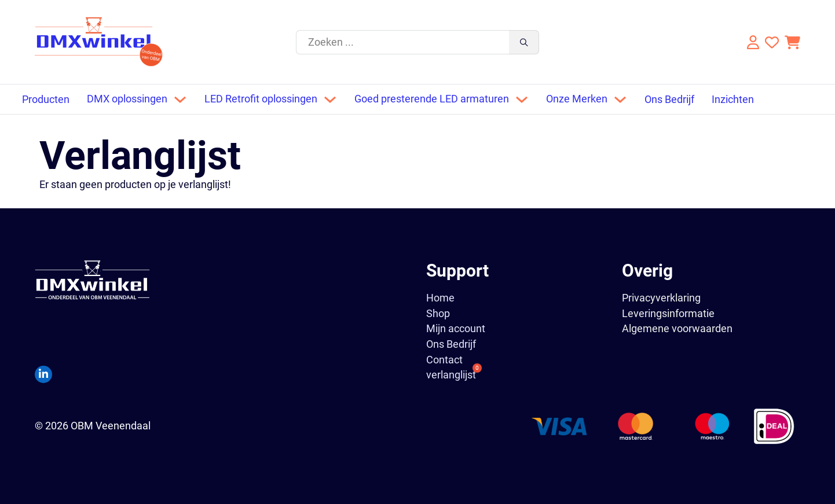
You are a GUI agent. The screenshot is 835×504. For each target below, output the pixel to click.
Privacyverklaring (661, 298)
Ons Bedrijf (669, 100)
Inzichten (733, 100)
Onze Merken (577, 99)
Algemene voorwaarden (677, 328)
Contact (444, 360)
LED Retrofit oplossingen (261, 99)
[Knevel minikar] (792, 42)
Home (440, 298)
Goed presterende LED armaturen (432, 99)
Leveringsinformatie (668, 313)
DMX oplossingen (127, 99)
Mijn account (456, 329)
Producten (46, 100)
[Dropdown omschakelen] (180, 100)
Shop (438, 314)
